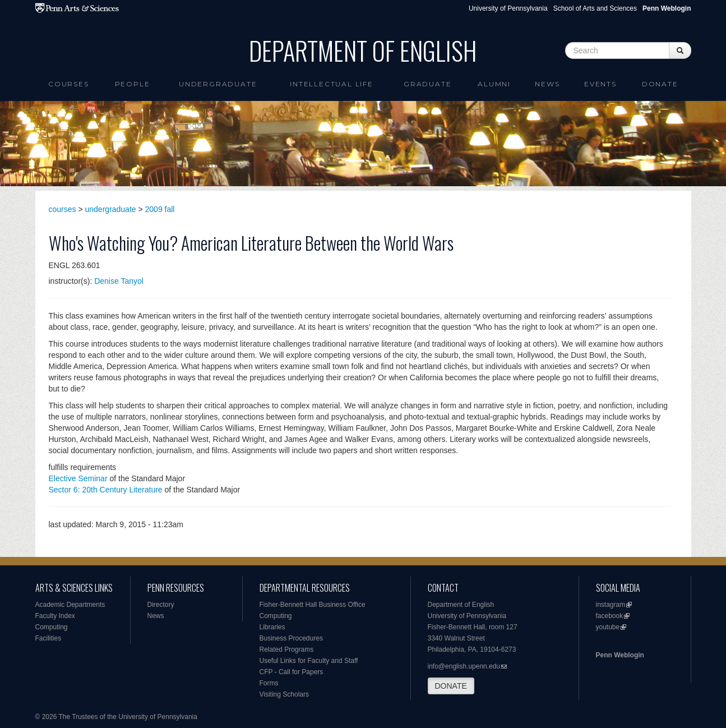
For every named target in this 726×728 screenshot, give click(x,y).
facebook (610, 616)
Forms (269, 683)
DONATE (451, 686)
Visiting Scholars (285, 694)
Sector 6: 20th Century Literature (106, 490)
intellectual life (332, 84)
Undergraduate (218, 84)
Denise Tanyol (119, 281)
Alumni (494, 84)
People (133, 84)
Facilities (48, 638)
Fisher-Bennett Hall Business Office (313, 605)
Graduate (427, 84)
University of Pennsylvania (508, 8)
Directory (161, 605)
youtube (608, 627)
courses (63, 209)
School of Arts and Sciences (595, 8)
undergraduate (111, 209)
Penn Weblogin (620, 655)
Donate (660, 84)
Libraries (272, 627)
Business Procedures (291, 638)
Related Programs (287, 649)
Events (600, 84)
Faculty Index (55, 616)
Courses (69, 84)
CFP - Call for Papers (292, 672)
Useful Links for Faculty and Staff (309, 661)
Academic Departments (70, 605)
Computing (52, 627)
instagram (611, 605)
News (547, 84)
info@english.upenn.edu (464, 666)
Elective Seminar (78, 478)
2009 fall (160, 209)
